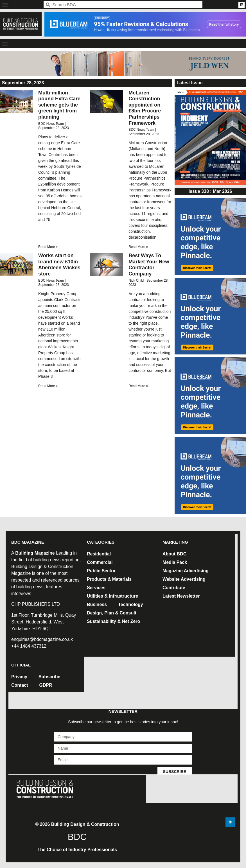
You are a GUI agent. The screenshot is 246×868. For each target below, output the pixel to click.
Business (97, 604)
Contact (20, 685)
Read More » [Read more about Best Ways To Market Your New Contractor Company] (138, 386)
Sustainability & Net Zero (113, 621)
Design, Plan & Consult (112, 613)
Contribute (174, 588)
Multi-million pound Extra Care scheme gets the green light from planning (59, 105)
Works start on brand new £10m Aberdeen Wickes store (59, 265)
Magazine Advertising (186, 571)
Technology (131, 604)
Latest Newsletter (181, 596)
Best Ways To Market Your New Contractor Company (149, 265)
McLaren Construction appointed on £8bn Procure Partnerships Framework (145, 108)
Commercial (100, 562)
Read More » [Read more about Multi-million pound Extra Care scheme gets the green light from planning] (48, 247)
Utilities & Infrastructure (112, 596)
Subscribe (49, 677)
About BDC (174, 554)
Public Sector (101, 571)
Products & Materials (109, 579)
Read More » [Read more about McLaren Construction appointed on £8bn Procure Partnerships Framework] (138, 247)
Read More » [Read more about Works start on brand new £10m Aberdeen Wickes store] (48, 386)
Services (96, 588)
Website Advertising (184, 579)
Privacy (19, 677)
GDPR (46, 685)
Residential (99, 554)
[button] (5, 5)
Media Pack (175, 562)
